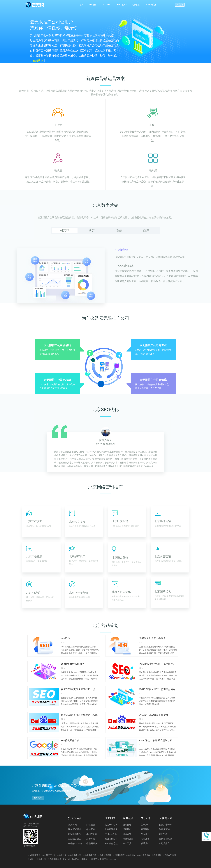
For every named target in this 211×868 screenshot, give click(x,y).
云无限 (30, 859)
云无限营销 (62, 855)
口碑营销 (127, 834)
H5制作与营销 (75, 843)
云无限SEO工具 (54, 859)
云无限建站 (131, 855)
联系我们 (145, 843)
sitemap (113, 859)
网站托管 (163, 834)
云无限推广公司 (49, 855)
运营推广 (127, 829)
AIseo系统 (151, 5)
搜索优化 (127, 825)
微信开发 (91, 829)
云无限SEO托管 (90, 855)
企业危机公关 (75, 839)
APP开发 (91, 839)
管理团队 (145, 829)
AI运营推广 (164, 843)
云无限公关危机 (104, 855)
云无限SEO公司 (75, 855)
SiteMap (76, 859)
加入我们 (145, 834)
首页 (81, 5)
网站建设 (91, 825)
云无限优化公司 (34, 855)
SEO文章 (104, 859)
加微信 (180, 5)
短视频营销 (164, 829)
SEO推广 (93, 5)
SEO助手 (85, 859)
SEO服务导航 (111, 843)
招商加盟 (145, 839)
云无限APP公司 (169, 855)
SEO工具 (127, 843)
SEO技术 (121, 5)
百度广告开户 (166, 825)
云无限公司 (42, 859)
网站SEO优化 (75, 829)
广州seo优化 (111, 834)
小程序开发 (92, 834)
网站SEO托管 (75, 834)
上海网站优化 (111, 829)
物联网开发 (92, 843)
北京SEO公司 (111, 825)
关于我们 (136, 5)
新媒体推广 (74, 825)
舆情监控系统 (166, 839)
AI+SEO (107, 5)
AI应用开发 (128, 839)
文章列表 (66, 859)
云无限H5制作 (119, 855)
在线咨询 (38, 61)
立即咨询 (38, 798)
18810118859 (34, 824)
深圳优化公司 (111, 839)
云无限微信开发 (144, 855)
